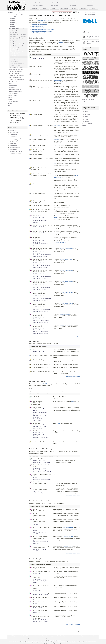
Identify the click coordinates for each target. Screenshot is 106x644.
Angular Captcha (14, 130)
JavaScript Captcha (15, 148)
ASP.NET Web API (15, 53)
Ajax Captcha (13, 150)
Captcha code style (68, 527)
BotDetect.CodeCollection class (40, 28)
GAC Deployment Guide (16, 67)
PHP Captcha (73, 5)
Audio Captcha (14, 136)
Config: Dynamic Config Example (19, 45)
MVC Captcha (13, 146)
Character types (58, 80)
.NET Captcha (14, 636)
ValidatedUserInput (65, 325)
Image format (57, 140)
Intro (10, 83)
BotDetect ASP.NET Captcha (45, 21)
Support (10, 99)
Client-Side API (15, 55)
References (84, 8)
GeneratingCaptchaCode (66, 248)
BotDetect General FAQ (15, 89)
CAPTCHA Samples (14, 23)
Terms (78, 638)
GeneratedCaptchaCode (66, 259)
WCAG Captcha (14, 142)
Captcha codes (47, 384)
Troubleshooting (14, 47)
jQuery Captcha (14, 132)
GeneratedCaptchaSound (66, 303)
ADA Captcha (13, 144)
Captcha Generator (31, 638)
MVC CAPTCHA (14, 33)
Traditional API (13, 31)
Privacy (73, 638)
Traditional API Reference (17, 51)
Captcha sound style (68, 546)
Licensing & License (13, 95)
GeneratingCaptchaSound (66, 292)
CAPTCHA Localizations (15, 25)
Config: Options (14, 41)
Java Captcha (55, 5)
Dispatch (87, 122)
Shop (52, 638)
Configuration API (16, 59)
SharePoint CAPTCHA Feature (18, 39)
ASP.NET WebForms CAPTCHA (18, 35)
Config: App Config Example (18, 43)
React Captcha (13, 134)
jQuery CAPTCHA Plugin (15, 77)
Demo (44, 8)
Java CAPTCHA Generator (17, 69)
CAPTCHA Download (14, 21)
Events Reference (15, 65)
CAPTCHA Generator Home (15, 13)
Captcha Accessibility (13, 101)
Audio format (57, 168)
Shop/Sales (10, 97)
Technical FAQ (14, 49)
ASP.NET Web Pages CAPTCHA (18, 37)
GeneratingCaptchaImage (66, 270)
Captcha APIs (90, 5)
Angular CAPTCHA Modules (16, 75)
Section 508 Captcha (15, 140)
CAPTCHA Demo (13, 19)
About (9, 105)
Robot (86, 117)
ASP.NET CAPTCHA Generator (17, 29)
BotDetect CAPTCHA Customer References (90, 14)
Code (72, 401)
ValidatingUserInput (65, 314)
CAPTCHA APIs (13, 81)
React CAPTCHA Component (17, 79)
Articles (10, 103)
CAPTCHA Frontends (14, 73)
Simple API (15, 87)
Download (34, 8)
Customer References (14, 17)
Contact (67, 638)
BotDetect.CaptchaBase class (39, 25)
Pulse (86, 119)
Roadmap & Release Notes (15, 91)
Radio (86, 112)
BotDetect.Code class (37, 26)
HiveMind (87, 114)
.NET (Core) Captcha (38, 5)
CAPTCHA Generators (14, 27)
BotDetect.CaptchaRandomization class (42, 31)
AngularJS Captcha (55, 2)
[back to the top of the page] (73, 336)
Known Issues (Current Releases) (17, 15)
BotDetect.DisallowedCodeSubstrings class (43, 30)
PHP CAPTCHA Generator (16, 71)
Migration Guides (13, 93)
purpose (56, 218)
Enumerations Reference (17, 63)
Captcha (61, 42)
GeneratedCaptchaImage (66, 281)
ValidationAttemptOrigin (60, 242)
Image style (57, 126)
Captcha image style (68, 537)
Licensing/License (64, 8)
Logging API (14, 61)
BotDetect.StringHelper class (39, 33)
